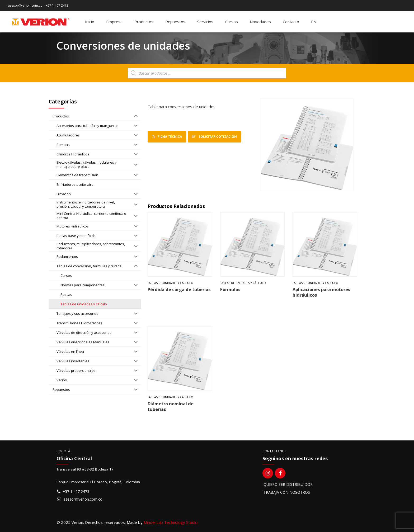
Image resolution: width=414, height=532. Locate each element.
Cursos (232, 22)
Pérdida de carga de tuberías (179, 289)
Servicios (205, 22)
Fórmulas (230, 289)
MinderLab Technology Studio (171, 522)
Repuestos (175, 22)
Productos (144, 22)
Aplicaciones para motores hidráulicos (321, 292)
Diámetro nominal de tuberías (171, 406)
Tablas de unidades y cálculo (170, 283)
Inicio (90, 22)
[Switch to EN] (314, 22)
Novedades (260, 22)
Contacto (291, 22)
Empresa (114, 22)
